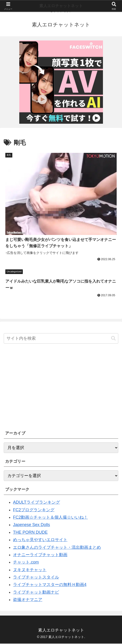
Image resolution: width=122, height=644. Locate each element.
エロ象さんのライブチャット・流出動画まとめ (57, 548)
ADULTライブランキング (36, 503)
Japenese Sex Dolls (31, 525)
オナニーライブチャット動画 (40, 555)
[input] (61, 339)
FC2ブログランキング (34, 510)
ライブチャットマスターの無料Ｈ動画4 (50, 585)
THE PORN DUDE (30, 533)
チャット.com (26, 563)
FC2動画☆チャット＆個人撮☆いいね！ (50, 518)
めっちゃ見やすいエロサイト (40, 540)
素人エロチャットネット (61, 6)
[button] (113, 339)
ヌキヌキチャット (30, 570)
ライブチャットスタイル (36, 578)
